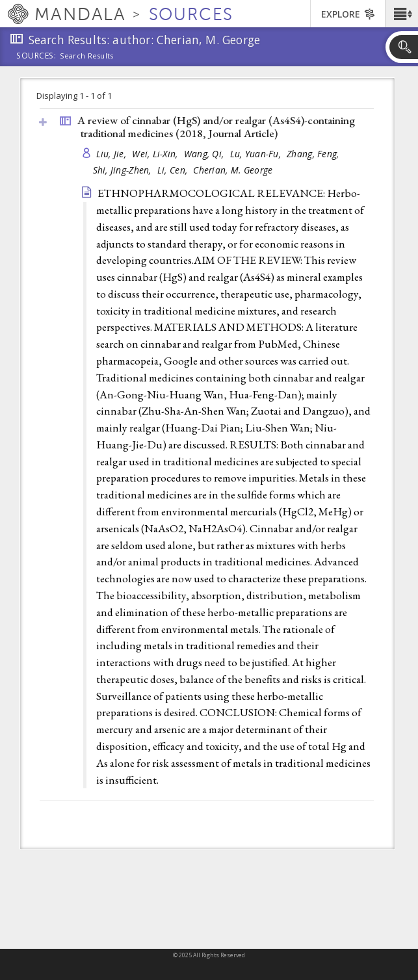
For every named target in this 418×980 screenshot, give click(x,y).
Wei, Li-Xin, (156, 154)
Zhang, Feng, (314, 154)
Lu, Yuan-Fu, (257, 154)
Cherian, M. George (233, 170)
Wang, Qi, (205, 154)
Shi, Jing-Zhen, (124, 170)
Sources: (36, 57)
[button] (401, 14)
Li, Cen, (174, 170)
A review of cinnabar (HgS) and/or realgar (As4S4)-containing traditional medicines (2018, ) (216, 127)
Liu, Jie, (113, 154)
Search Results (87, 56)
